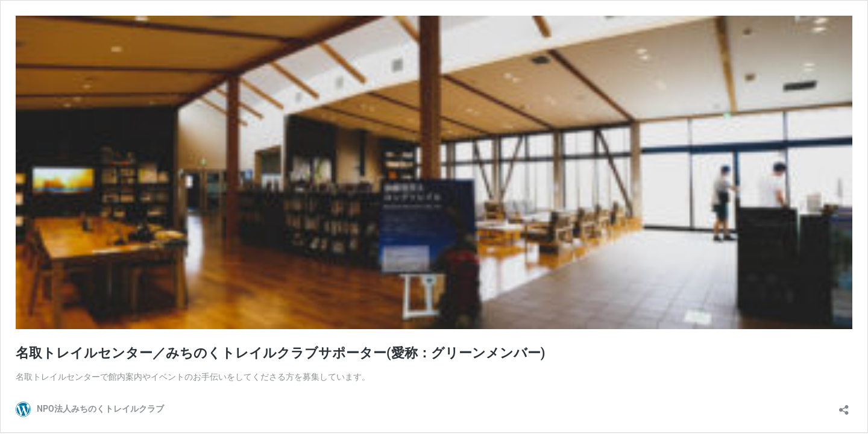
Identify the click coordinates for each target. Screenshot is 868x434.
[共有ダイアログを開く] (844, 406)
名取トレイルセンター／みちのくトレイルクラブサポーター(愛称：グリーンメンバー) (280, 353)
